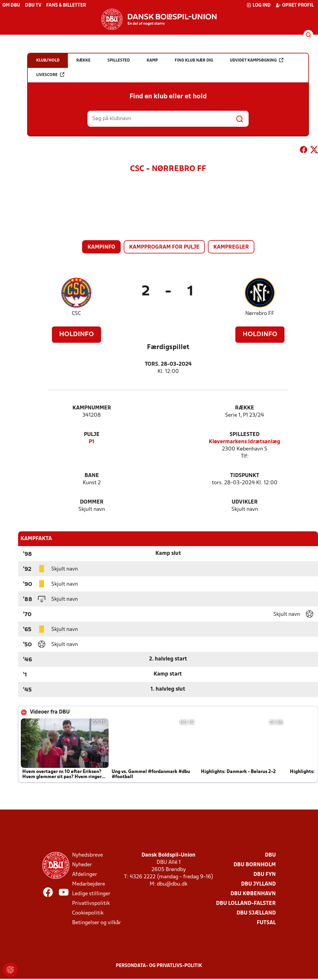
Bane (92, 476)
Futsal (266, 923)
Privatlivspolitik (91, 904)
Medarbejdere (89, 884)
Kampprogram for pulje (164, 247)
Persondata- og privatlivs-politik (159, 966)
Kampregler (231, 247)
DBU (270, 855)
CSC (76, 314)
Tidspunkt (245, 476)
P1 (92, 442)
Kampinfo (101, 247)
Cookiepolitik (88, 913)
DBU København (253, 894)
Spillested (245, 435)
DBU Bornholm (255, 865)
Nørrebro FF (260, 314)
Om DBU (11, 5)
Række (245, 408)
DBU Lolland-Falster (246, 904)
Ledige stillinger (91, 894)
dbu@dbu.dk (172, 884)
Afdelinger (85, 875)
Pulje (92, 435)
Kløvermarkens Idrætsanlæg (245, 442)
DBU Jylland (258, 884)
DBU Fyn (265, 875)
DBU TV (33, 5)
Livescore (50, 75)
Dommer (92, 502)
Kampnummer (92, 408)
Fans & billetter (66, 5)
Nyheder (82, 865)
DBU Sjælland (256, 913)
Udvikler (245, 502)
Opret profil (295, 5)
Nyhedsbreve (87, 855)
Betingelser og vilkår (97, 923)
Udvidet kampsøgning (257, 60)
